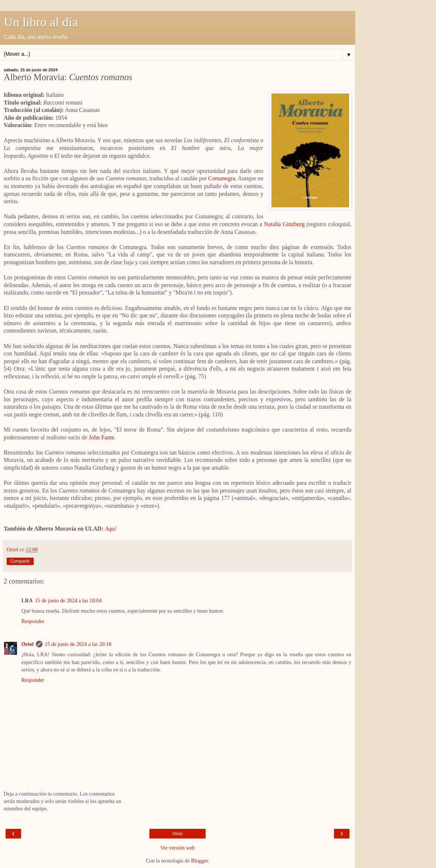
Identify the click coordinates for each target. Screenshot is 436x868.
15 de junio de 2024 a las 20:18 (78, 644)
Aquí (111, 529)
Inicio (178, 834)
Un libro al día (41, 22)
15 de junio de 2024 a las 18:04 (68, 600)
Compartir (20, 561)
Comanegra (222, 178)
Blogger (200, 861)
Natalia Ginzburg (284, 224)
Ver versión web (178, 848)
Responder (33, 621)
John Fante (102, 437)
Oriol (28, 644)
